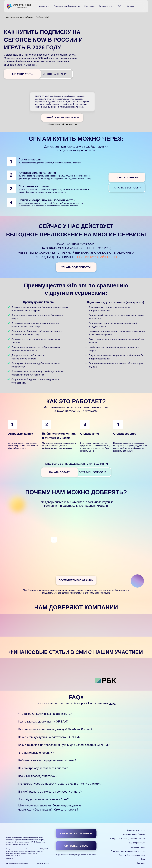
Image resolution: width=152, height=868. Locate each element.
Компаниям (89, 6)
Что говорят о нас (138, 847)
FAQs (120, 6)
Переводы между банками (134, 834)
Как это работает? (137, 843)
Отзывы (131, 6)
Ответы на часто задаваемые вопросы (128, 851)
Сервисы (44, 6)
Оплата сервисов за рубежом (20, 17)
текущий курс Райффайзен (97, 257)
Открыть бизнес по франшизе (132, 855)
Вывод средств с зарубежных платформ (127, 839)
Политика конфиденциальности (17, 863)
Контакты (141, 863)
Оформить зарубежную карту (67, 6)
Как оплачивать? (106, 6)
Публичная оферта (43, 863)
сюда (112, 703)
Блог (143, 859)
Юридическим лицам (136, 830)
